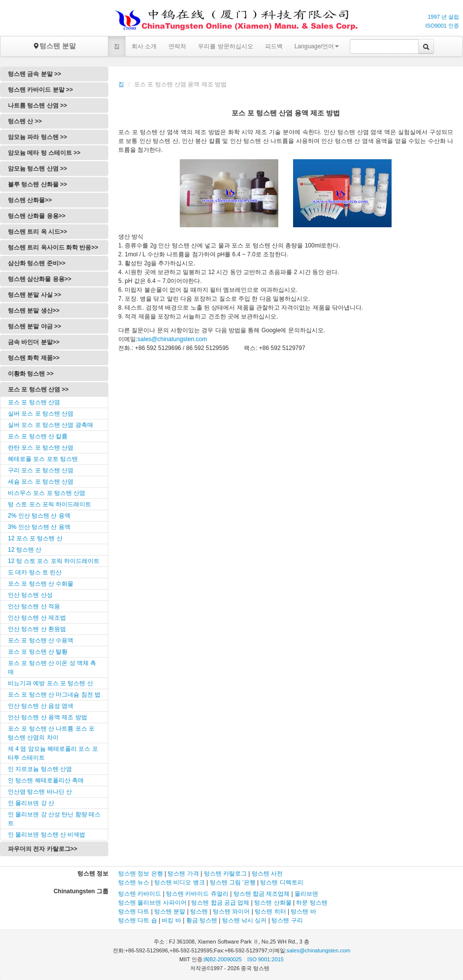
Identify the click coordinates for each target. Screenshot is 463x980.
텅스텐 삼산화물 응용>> (40, 279)
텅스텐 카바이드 (140, 894)
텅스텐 (199, 911)
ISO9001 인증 (442, 26)
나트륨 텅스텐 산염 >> (37, 105)
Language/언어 (317, 46)
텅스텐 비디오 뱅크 (180, 882)
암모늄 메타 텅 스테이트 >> (44, 153)
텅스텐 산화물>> (30, 200)
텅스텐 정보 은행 (141, 874)
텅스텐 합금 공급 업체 (220, 903)
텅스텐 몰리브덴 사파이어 (152, 903)
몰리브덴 (306, 894)
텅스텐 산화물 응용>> (37, 216)
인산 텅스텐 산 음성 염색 (41, 706)
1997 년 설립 (443, 17)
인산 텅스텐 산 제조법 (37, 618)
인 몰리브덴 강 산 (31, 803)
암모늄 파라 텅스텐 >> (37, 137)
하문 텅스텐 (312, 903)
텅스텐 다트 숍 (138, 920)
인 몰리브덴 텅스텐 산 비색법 (47, 835)
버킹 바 (171, 920)
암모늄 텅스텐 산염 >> (37, 169)
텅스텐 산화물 (273, 903)
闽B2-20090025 (223, 959)
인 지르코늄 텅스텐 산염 (40, 769)
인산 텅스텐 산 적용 (34, 606)
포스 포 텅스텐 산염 (34, 402)
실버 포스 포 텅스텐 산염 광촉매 (50, 425)
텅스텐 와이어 (231, 911)
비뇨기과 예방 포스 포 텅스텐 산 (50, 683)
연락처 (177, 46)
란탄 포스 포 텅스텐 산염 (41, 448)
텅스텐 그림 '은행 (233, 882)
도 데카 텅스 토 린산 (35, 572)
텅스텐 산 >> (25, 121)
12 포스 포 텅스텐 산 (35, 538)
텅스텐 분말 (54, 46)
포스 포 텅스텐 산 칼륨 (38, 436)
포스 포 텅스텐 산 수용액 (41, 640)
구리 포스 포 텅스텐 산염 (41, 470)
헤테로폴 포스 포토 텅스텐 (43, 459)
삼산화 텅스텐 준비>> (37, 263)
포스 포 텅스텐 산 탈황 (38, 652)
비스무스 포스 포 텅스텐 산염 (47, 493)
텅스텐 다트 (134, 911)
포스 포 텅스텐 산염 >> (38, 389)
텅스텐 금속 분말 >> (34, 74)
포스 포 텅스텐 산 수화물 (41, 584)
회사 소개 (144, 46)
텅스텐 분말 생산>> (34, 311)
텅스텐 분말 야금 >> (34, 326)
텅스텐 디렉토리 (281, 882)
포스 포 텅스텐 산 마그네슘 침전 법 (54, 695)
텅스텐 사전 (267, 874)
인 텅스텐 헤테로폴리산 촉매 (46, 780)
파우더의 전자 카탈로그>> (43, 849)
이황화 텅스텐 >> (31, 374)
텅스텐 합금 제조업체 (262, 894)
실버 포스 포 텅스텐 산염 (41, 414)
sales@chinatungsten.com (172, 339)
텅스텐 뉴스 (134, 882)
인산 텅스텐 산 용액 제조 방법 (48, 717)
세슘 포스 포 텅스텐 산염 (41, 482)
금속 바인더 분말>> (34, 342)
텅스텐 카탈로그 (225, 874)
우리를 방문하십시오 (225, 46)
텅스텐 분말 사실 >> (34, 295)
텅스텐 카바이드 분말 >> (40, 90)
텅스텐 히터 (270, 911)
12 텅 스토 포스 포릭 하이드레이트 (54, 561)
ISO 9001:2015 (265, 959)
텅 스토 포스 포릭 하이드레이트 (50, 504)
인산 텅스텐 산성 (30, 595)
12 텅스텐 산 (25, 550)
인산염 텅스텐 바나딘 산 (40, 792)
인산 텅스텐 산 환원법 (37, 629)
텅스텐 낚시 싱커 (245, 920)
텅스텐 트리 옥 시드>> (37, 232)
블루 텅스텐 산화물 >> (37, 184)
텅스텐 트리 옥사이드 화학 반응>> (53, 247)
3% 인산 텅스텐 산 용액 (39, 527)
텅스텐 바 (303, 911)
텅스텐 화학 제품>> (34, 358)
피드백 (274, 46)
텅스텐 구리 (287, 920)
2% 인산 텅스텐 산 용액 (39, 516)
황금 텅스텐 (202, 920)
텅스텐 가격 (183, 874)
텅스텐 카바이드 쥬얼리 (197, 894)
